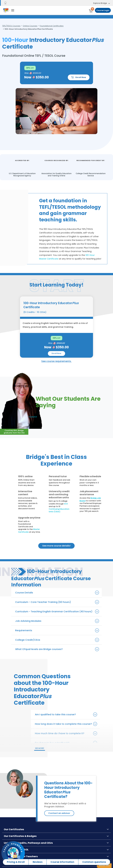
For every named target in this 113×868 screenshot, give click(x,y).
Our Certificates (14, 829)
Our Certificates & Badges (20, 836)
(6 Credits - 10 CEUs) (35, 312)
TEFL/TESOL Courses (11, 26)
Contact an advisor (59, 813)
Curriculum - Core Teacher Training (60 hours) (43, 602)
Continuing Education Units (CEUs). (59, 510)
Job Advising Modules (28, 621)
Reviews (38, 862)
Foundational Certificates (52, 26)
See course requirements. (56, 361)
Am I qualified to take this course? (55, 714)
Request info (104, 866)
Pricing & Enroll (16, 862)
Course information (62, 862)
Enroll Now (79, 77)
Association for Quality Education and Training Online (56, 175)
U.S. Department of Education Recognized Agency (22, 175)
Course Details (24, 593)
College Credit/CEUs (28, 640)
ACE (66, 504)
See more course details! (56, 546)
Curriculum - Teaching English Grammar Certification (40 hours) (54, 612)
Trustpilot (33, 417)
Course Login (103, 10)
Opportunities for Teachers (21, 856)
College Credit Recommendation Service (91, 175)
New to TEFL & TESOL (16, 850)
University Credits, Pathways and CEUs (28, 843)
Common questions (94, 862)
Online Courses (30, 26)
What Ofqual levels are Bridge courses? (39, 649)
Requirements (24, 630)
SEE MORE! (40, 748)
